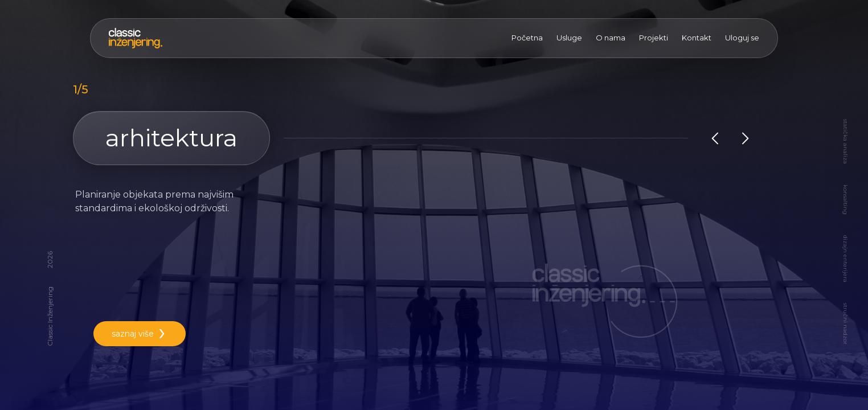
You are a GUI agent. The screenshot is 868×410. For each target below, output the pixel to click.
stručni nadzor (846, 324)
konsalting (846, 200)
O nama (611, 38)
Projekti (654, 38)
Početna (527, 38)
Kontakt (697, 38)
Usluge (569, 38)
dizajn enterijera (846, 259)
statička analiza (846, 142)
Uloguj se (742, 38)
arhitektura (845, 82)
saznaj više (138, 334)
